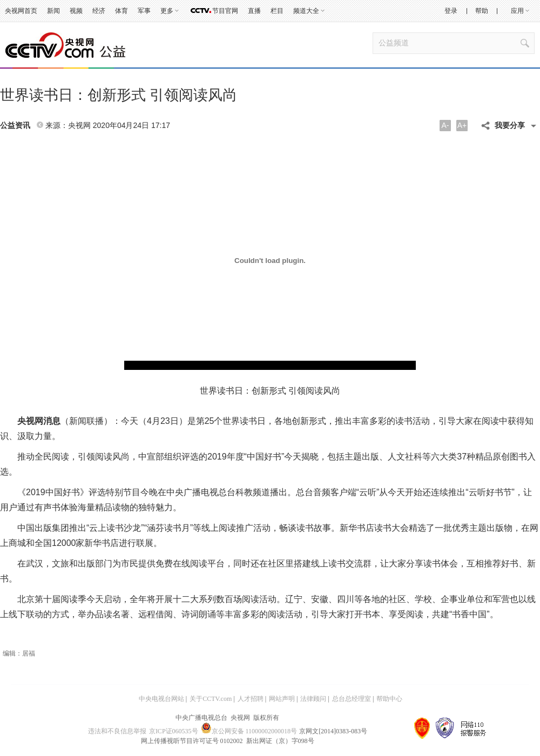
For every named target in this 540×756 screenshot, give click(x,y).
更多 (167, 11)
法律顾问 (313, 699)
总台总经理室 (352, 699)
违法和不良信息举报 (117, 731)
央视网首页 (21, 11)
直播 (254, 11)
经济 (99, 11)
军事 (144, 11)
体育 (122, 11)
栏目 (277, 11)
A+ (462, 125)
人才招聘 (251, 699)
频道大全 (306, 11)
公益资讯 (15, 126)
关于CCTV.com (211, 699)
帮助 (482, 11)
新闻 (53, 11)
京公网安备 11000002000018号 (249, 731)
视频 (76, 11)
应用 (517, 11)
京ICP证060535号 (174, 731)
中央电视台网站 (161, 699)
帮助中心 (389, 699)
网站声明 (282, 699)
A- (446, 125)
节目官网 (225, 11)
